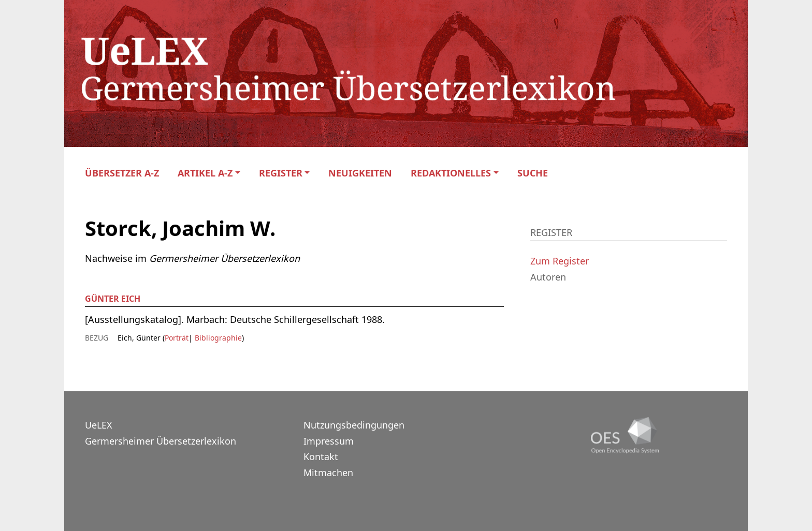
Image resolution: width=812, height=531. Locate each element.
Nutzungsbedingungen (354, 425)
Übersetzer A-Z (122, 173)
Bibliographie (217, 338)
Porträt (177, 338)
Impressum (329, 441)
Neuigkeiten (360, 173)
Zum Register (560, 261)
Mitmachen (328, 473)
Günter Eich (113, 299)
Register (281, 173)
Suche (533, 173)
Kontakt (321, 456)
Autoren (548, 277)
